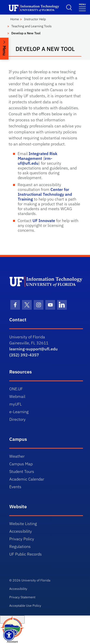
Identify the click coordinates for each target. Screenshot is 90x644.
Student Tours (22, 471)
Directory (17, 419)
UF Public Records (26, 554)
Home (15, 19)
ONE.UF (16, 389)
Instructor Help (35, 19)
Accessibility (21, 531)
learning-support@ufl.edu (33, 349)
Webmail (17, 396)
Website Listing (23, 524)
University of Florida (36, 580)
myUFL (16, 404)
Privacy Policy (22, 539)
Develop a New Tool (26, 33)
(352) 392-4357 (24, 355)
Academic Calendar (27, 479)
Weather (17, 456)
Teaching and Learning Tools (31, 26)
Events (15, 487)
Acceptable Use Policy (25, 605)
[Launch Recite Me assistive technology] (9, 635)
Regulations (20, 546)
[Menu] (82, 7)
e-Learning (19, 412)
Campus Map (21, 464)
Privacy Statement (22, 597)
